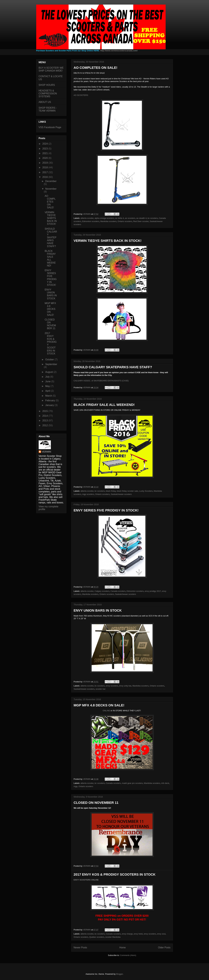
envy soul (161, 934)
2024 (45, 144)
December (51, 181)
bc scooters (153, 218)
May (48, 386)
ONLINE (106, 711)
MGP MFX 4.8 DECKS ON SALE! (99, 705)
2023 (45, 149)
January (50, 405)
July (48, 377)
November (51, 189)
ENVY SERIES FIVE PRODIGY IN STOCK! (106, 510)
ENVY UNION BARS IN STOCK (98, 610)
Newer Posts (80, 948)
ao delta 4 (120, 218)
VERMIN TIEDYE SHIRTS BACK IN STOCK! (108, 241)
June (48, 381)
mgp (76, 786)
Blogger (119, 974)
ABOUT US (45, 102)
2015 (45, 411)
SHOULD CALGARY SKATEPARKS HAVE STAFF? (113, 367)
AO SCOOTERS (81, 95)
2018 (45, 167)
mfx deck (165, 783)
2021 (45, 153)
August (49, 372)
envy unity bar (125, 686)
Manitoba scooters (108, 221)
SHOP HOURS (47, 85)
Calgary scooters (102, 591)
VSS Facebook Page (50, 127)
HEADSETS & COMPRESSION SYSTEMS (48, 94)
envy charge (127, 934)
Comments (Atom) (128, 955)
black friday (111, 491)
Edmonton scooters (91, 221)
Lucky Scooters (146, 491)
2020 (45, 158)
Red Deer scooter (141, 221)
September (51, 364)
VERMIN (46, 452)
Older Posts (164, 948)
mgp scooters (88, 494)
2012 (45, 425)
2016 (45, 177)
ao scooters (130, 218)
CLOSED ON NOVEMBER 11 (96, 803)
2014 (45, 416)
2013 (45, 421)
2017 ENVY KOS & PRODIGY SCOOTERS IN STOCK (115, 874)
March (49, 396)
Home (123, 948)
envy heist (138, 934)
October (50, 360)
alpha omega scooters (104, 218)
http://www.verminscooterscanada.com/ (119, 51)
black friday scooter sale (127, 491)
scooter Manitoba (113, 937)
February (50, 400)
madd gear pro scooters (132, 783)
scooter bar (101, 689)
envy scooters (112, 686)
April (48, 391)
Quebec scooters (97, 937)
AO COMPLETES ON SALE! (96, 68)
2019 (45, 163)
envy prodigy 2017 (153, 591)
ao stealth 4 (141, 218)
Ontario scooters (125, 221)
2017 (45, 172)
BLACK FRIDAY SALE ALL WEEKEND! (104, 405)
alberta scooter (87, 218)
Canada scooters (118, 591)
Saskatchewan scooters (121, 494)
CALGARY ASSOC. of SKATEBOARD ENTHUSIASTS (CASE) (101, 381)
